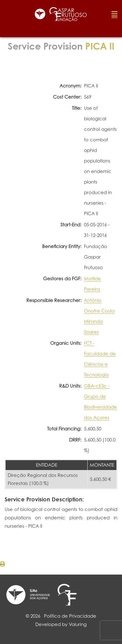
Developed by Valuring (61, 624)
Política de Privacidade (70, 616)
